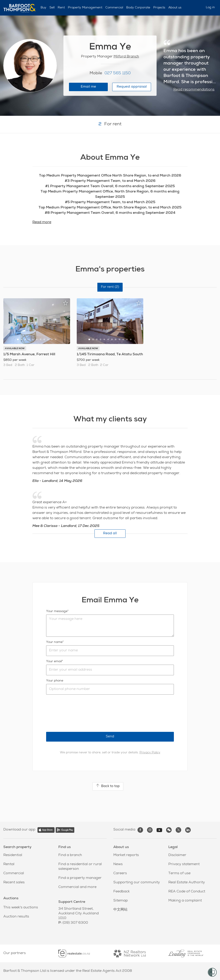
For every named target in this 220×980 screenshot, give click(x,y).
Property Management (85, 8)
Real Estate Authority (187, 883)
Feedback (122, 892)
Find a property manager (80, 878)
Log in (210, 8)
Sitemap (121, 901)
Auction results (16, 917)
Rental (9, 864)
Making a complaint (185, 901)
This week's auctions (21, 908)
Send (110, 737)
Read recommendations (194, 90)
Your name (54, 642)
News (118, 864)
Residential (13, 855)
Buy (43, 8)
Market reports (126, 855)
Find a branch (70, 855)
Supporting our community (137, 883)
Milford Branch (126, 57)
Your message (57, 611)
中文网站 (120, 910)
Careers (120, 874)
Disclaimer (177, 855)
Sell (52, 8)
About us (175, 8)
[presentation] (80, 713)
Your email (54, 662)
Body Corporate (138, 8)
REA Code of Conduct (187, 892)
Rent (61, 8)
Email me (88, 87)
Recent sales (14, 883)
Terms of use (179, 874)
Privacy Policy (150, 753)
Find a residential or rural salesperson (80, 867)
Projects (159, 8)
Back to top (108, 786)
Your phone (55, 681)
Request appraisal (132, 87)
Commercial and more (77, 887)
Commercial (114, 8)
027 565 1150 (118, 73)
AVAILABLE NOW (15, 349)
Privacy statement (184, 864)
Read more (42, 222)
